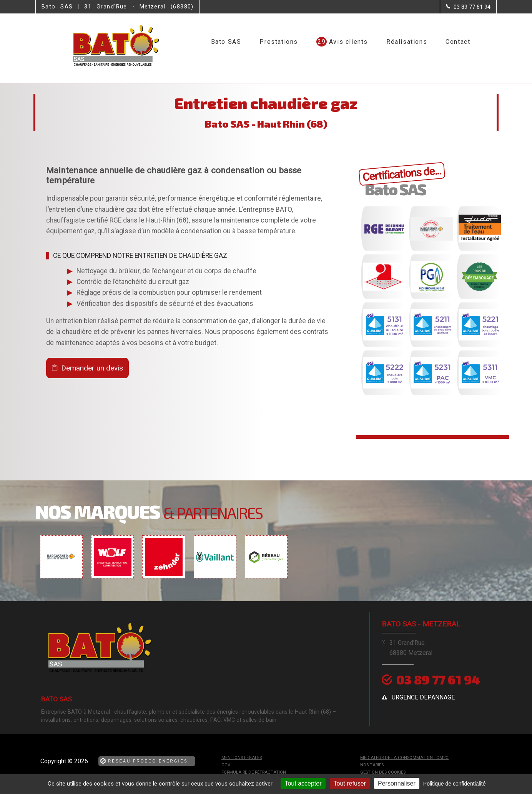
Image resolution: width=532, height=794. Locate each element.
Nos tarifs (372, 765)
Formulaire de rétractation (254, 772)
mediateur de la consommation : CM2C (404, 758)
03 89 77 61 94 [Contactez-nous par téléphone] (438, 679)
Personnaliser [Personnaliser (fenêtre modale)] (397, 783)
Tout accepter (303, 783)
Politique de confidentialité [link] (455, 784)
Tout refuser (350, 783)
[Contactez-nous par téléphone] (468, 7)
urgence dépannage (423, 697)
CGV (226, 765)
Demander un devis (92, 368)
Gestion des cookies (383, 772)
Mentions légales (242, 758)
